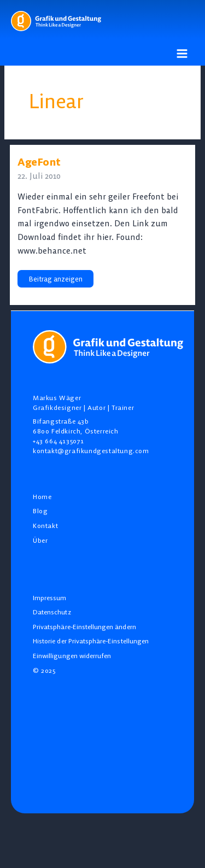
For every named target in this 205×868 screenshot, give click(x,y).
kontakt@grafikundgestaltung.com (91, 451)
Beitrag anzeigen (55, 278)
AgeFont (39, 162)
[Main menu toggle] (182, 54)
